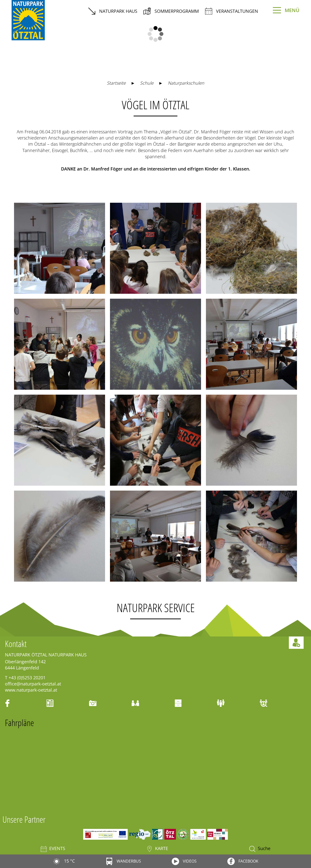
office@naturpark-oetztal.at (33, 684)
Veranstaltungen (232, 11)
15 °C (64, 861)
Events (53, 849)
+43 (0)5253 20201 (27, 678)
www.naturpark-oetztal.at (31, 690)
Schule (147, 83)
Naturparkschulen (186, 83)
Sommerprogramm (171, 11)
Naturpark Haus (113, 11)
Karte (157, 849)
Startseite (116, 83)
